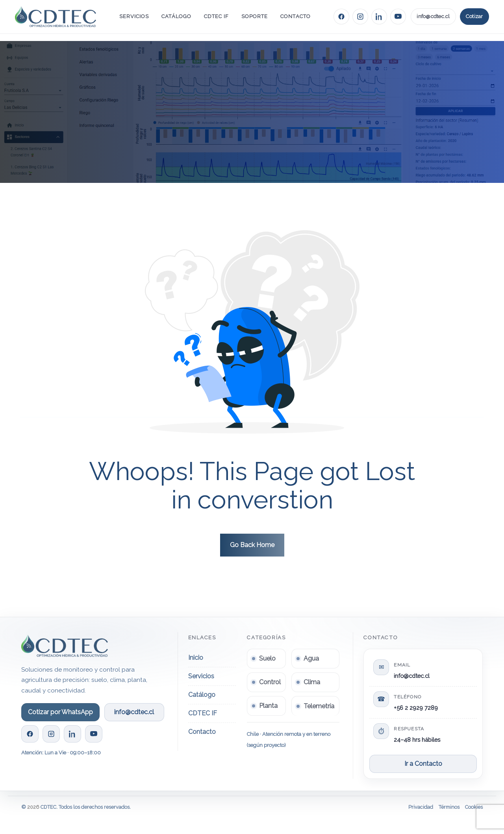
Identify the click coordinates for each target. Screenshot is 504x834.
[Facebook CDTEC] (341, 17)
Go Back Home (252, 545)
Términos (449, 807)
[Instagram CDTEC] (360, 17)
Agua (311, 658)
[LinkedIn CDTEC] (379, 17)
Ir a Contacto (423, 764)
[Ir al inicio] (56, 16)
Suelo (267, 658)
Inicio (196, 658)
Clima (312, 682)
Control (270, 682)
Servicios (134, 16)
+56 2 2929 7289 (416, 708)
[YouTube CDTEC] (398, 17)
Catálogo (176, 16)
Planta (268, 706)
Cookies (474, 807)
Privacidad (421, 807)
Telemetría (319, 706)
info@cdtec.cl (433, 16)
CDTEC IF (216, 16)
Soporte (255, 16)
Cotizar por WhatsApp (60, 712)
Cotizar (474, 16)
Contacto (295, 16)
